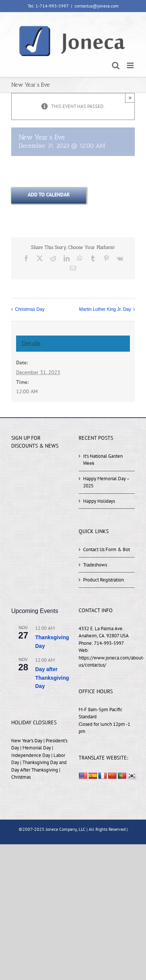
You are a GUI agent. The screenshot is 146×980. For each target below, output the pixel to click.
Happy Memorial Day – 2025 (106, 482)
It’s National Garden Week (103, 460)
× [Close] (130, 98)
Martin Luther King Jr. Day (105, 310)
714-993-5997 (109, 643)
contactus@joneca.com (97, 6)
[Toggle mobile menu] (131, 65)
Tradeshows (95, 565)
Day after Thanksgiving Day (52, 678)
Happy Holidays (99, 501)
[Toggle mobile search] (116, 65)
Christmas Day (30, 310)
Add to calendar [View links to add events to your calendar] (49, 195)
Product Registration (104, 580)
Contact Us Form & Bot (107, 549)
